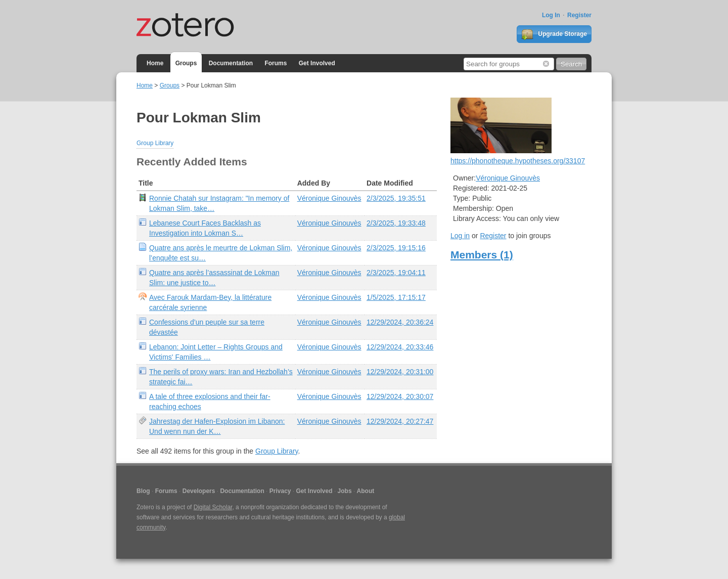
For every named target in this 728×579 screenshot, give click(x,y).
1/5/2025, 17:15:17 (396, 297)
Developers (199, 491)
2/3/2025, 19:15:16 (396, 248)
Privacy (280, 491)
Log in (460, 236)
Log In (551, 15)
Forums (276, 63)
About (366, 491)
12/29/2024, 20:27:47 (400, 421)
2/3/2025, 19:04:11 (396, 273)
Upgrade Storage (554, 34)
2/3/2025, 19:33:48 (396, 223)
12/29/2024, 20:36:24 (400, 322)
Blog (143, 491)
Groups (186, 63)
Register (579, 15)
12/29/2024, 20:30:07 (400, 396)
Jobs (345, 491)
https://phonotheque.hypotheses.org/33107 (518, 161)
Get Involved (317, 63)
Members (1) (482, 255)
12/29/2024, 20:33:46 (400, 347)
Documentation (231, 63)
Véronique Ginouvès (329, 198)
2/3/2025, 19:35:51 (396, 198)
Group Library (155, 143)
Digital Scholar (213, 507)
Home (155, 63)
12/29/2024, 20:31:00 (400, 372)
